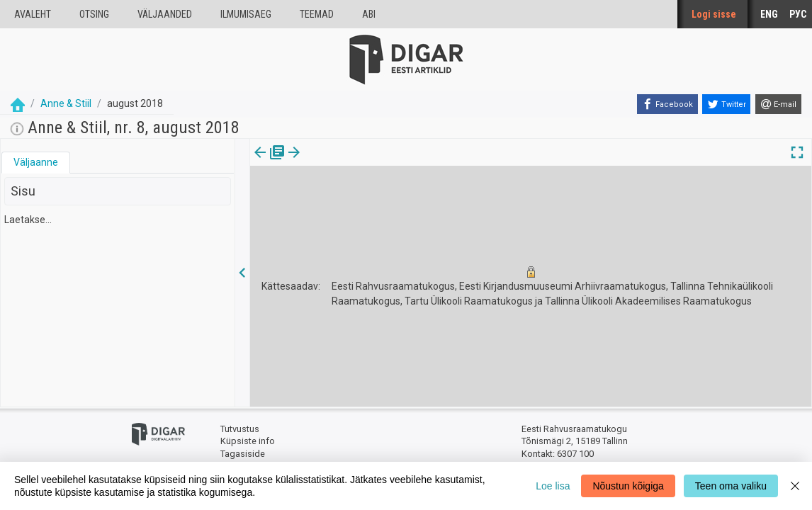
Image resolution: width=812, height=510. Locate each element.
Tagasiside (243, 454)
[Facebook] (667, 104)
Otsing (94, 14)
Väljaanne (36, 162)
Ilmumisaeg (246, 14)
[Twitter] (726, 104)
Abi (369, 14)
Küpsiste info (248, 441)
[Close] (795, 486)
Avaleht (33, 14)
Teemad (317, 14)
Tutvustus (240, 429)
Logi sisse (714, 14)
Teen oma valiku (731, 486)
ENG (769, 14)
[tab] (36, 163)
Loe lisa (553, 486)
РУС (798, 14)
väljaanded (165, 14)
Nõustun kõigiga (628, 486)
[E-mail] (778, 104)
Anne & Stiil (66, 103)
